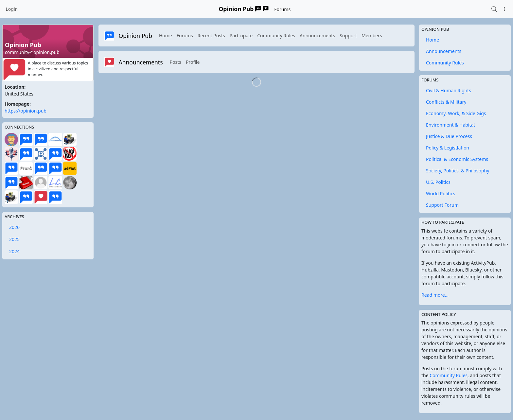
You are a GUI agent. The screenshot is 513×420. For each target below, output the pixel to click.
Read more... (435, 295)
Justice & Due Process (449, 136)
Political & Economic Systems (457, 159)
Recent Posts (211, 35)
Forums (282, 9)
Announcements (317, 35)
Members (372, 35)
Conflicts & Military (446, 102)
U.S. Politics (438, 182)
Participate (241, 35)
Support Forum (442, 205)
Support (348, 35)
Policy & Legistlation (448, 148)
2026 (14, 227)
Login (12, 9)
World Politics (441, 193)
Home (166, 35)
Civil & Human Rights (449, 90)
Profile (193, 62)
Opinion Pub (244, 9)
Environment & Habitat (451, 125)
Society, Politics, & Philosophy (458, 171)
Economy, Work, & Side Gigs (456, 113)
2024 (14, 251)
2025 (14, 239)
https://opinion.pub (26, 111)
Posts (176, 62)
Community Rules (276, 35)
